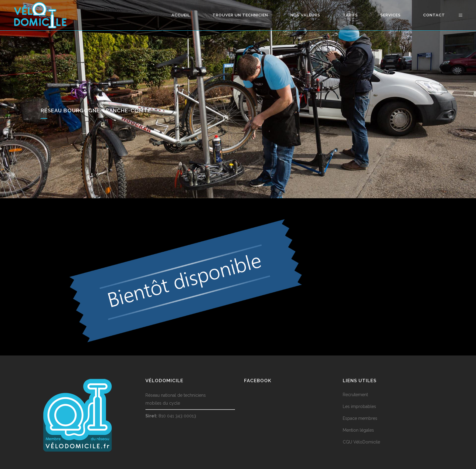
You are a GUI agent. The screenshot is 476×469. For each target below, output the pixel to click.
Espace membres (360, 418)
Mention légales (358, 430)
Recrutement (355, 395)
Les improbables (359, 406)
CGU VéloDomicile (361, 442)
